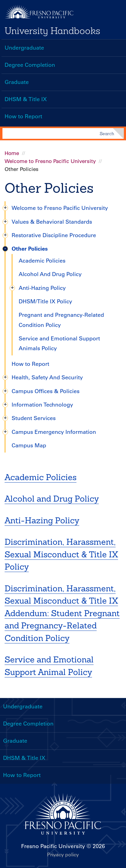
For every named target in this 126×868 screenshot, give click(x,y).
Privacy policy (63, 855)
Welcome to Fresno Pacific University (50, 161)
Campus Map (29, 445)
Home (12, 153)
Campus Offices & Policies (46, 391)
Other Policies (30, 249)
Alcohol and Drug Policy (52, 498)
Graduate (17, 82)
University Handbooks (52, 31)
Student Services (34, 418)
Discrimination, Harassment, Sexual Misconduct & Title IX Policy (61, 554)
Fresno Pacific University (53, 846)
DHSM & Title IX (26, 99)
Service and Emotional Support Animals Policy (59, 343)
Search (107, 134)
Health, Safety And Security (47, 377)
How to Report (23, 116)
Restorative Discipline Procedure (54, 235)
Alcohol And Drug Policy (50, 274)
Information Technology (42, 405)
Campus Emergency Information (54, 432)
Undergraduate (24, 48)
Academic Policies (42, 261)
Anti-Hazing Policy (42, 288)
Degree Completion (30, 65)
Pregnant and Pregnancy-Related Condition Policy (61, 320)
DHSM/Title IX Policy (45, 301)
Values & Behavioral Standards (52, 222)
